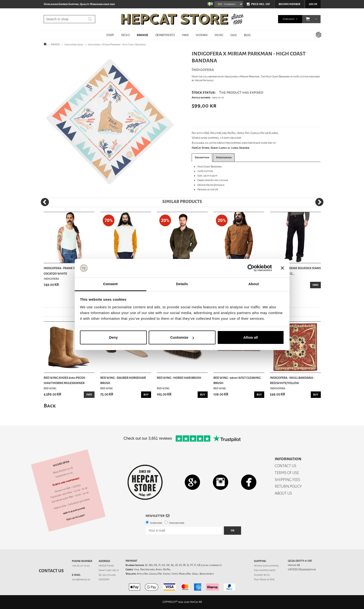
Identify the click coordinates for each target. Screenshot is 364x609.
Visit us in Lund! (75, 517)
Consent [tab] (110, 284)
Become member (289, 4)
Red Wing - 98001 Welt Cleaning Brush (237, 380)
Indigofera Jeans (74, 45)
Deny (113, 337)
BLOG (247, 35)
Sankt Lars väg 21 (109, 570)
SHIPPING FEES (287, 480)
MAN (185, 35)
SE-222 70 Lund (107, 575)
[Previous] (45, 202)
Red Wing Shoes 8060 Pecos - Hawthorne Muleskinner (65, 380)
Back (50, 406)
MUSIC (219, 35)
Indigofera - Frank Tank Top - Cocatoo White (66, 271)
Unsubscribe (177, 523)
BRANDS (142, 35)
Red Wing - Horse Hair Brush (179, 378)
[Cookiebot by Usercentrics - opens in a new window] (251, 268)
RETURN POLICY (288, 486)
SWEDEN (104, 580)
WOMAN (202, 35)
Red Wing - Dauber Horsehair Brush (123, 380)
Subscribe (156, 523)
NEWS (125, 35)
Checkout (289, 19)
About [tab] (254, 284)
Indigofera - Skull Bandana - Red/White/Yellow (292, 380)
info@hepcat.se (81, 580)
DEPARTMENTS (165, 35)
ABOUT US (283, 493)
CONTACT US (285, 466)
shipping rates (267, 570)
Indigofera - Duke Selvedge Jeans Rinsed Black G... (295, 271)
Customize (182, 337)
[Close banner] (282, 268)
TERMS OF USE (287, 473)
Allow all (251, 337)
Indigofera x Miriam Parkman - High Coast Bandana (117, 45)
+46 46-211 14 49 (81, 566)
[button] (308, 19)
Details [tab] (182, 284)
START (110, 35)
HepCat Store (106, 566)
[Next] (319, 202)
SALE (233, 35)
